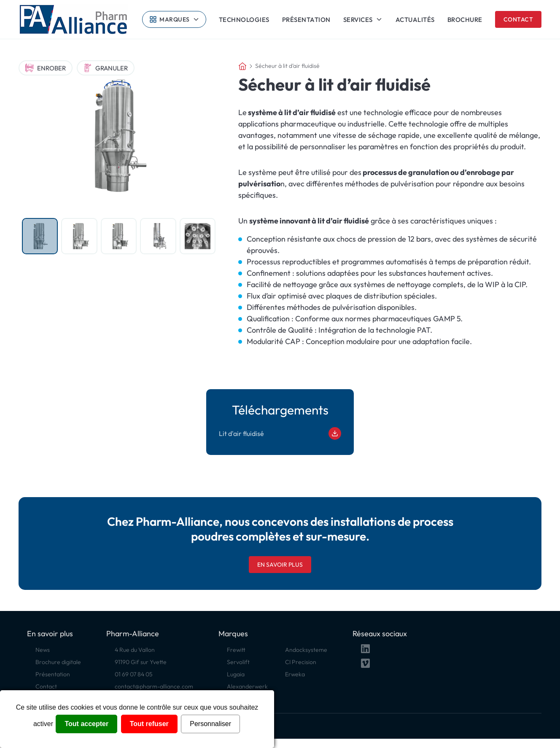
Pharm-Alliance (133, 634)
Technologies (244, 20)
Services (358, 19)
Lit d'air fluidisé (280, 433)
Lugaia (236, 674)
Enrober (46, 68)
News (43, 650)
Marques (175, 19)
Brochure (465, 20)
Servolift (238, 662)
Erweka (295, 674)
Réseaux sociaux (380, 634)
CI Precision (301, 662)
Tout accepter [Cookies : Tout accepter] (86, 724)
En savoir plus (280, 565)
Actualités (415, 20)
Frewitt (236, 650)
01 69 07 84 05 (134, 674)
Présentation (306, 20)
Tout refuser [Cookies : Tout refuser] (149, 724)
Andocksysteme (306, 650)
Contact (518, 19)
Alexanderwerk (247, 686)
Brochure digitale (58, 662)
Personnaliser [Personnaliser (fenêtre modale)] (210, 724)
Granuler (106, 68)
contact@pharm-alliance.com (154, 686)
